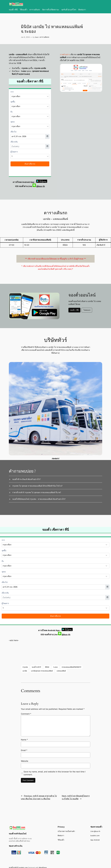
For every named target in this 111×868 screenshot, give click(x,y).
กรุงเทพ (25, 667)
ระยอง (55, 667)
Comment (26, 714)
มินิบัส (47, 667)
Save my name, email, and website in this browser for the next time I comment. (54, 773)
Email (24, 750)
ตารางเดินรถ (45, 37)
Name (24, 740)
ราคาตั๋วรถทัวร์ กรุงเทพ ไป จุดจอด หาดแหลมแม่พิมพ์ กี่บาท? (37, 492)
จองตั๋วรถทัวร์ (36, 667)
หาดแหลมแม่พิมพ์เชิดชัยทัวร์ (71, 667)
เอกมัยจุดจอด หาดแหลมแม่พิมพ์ (42, 671)
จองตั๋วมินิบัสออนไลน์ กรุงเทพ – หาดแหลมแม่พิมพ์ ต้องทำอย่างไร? (39, 499)
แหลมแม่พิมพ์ (61, 671)
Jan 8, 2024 (25, 37)
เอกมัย (25, 671)
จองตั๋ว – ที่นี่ (74, 310)
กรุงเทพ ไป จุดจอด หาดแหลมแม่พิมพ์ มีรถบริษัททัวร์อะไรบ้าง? (37, 486)
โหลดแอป (87, 310)
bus (37, 37)
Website (25, 761)
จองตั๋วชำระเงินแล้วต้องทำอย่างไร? (26, 479)
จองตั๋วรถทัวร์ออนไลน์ (18, 834)
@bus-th (39, 186)
